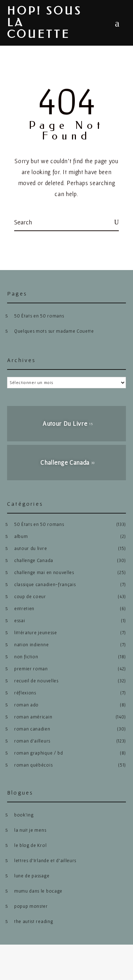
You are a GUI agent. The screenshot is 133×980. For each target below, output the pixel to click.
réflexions (25, 693)
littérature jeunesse (36, 633)
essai (20, 621)
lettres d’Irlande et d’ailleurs (45, 861)
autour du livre (31, 548)
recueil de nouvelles (36, 681)
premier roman (31, 669)
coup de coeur (30, 597)
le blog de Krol (30, 845)
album (21, 536)
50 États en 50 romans (39, 316)
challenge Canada (34, 560)
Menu (117, 23)
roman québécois (33, 765)
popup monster (31, 906)
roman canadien (32, 729)
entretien (24, 609)
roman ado (26, 705)
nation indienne (31, 645)
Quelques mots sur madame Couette (54, 331)
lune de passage (32, 876)
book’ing (24, 815)
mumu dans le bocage (38, 891)
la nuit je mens (30, 830)
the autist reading (34, 921)
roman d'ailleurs (32, 741)
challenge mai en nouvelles (44, 572)
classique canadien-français (45, 584)
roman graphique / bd (39, 753)
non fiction (26, 657)
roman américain (33, 717)
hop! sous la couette (45, 23)
